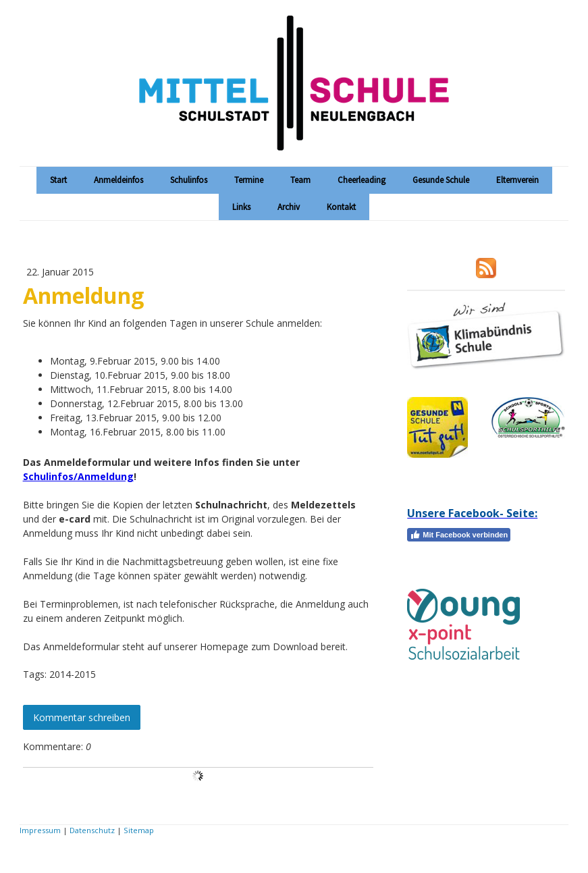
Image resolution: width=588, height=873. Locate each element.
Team (300, 180)
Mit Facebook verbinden (459, 535)
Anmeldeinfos (118, 180)
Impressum (40, 830)
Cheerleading (362, 180)
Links (241, 207)
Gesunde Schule (441, 180)
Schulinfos (189, 180)
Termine (249, 180)
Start (58, 180)
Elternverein (517, 180)
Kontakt (341, 207)
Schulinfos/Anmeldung (78, 476)
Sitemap (139, 830)
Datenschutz (92, 830)
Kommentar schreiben (82, 717)
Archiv (289, 207)
